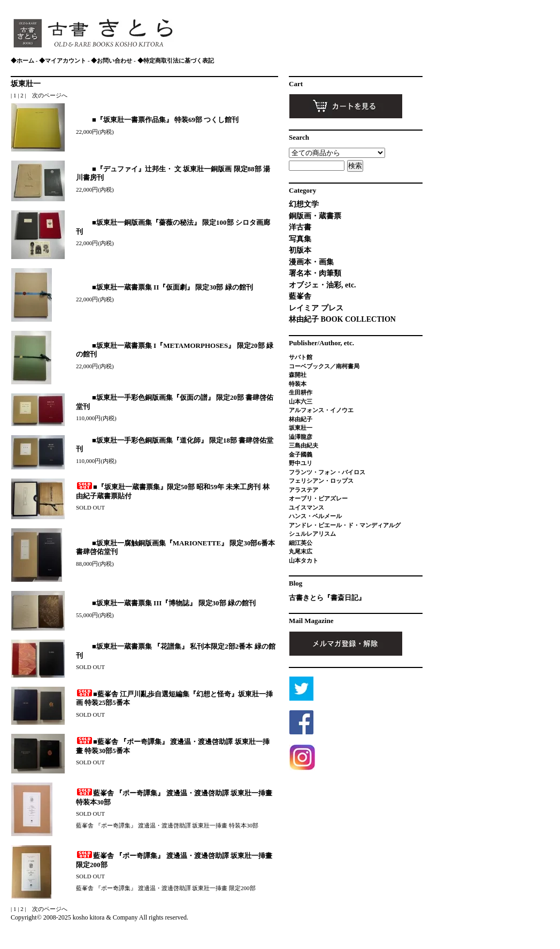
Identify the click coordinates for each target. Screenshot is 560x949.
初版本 (300, 250)
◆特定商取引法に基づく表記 (176, 60)
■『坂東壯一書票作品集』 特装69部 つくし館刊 (157, 120)
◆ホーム (22, 60)
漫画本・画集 (311, 262)
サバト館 (301, 357)
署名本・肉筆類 (315, 273)
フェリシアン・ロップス (321, 481)
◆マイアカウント (63, 60)
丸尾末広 (301, 551)
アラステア (304, 490)
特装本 (298, 384)
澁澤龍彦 (304, 437)
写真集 (300, 239)
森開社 (298, 375)
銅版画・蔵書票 (315, 216)
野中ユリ (301, 463)
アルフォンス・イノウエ (321, 410)
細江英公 (301, 543)
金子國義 (301, 454)
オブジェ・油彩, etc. (323, 285)
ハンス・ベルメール (315, 516)
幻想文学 (304, 204)
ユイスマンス (306, 507)
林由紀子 (301, 419)
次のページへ (50, 95)
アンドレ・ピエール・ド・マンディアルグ (345, 525)
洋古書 (300, 227)
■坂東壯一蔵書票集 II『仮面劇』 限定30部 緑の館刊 (164, 287)
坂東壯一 (26, 84)
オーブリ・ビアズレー (318, 498)
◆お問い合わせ (112, 60)
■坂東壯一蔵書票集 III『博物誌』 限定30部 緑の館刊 (166, 603)
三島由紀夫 (304, 445)
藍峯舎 (300, 296)
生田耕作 (301, 392)
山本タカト (304, 560)
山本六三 (301, 401)
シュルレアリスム (312, 534)
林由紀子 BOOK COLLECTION (342, 319)
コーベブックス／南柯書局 (324, 366)
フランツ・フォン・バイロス (327, 472)
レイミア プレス (316, 308)
